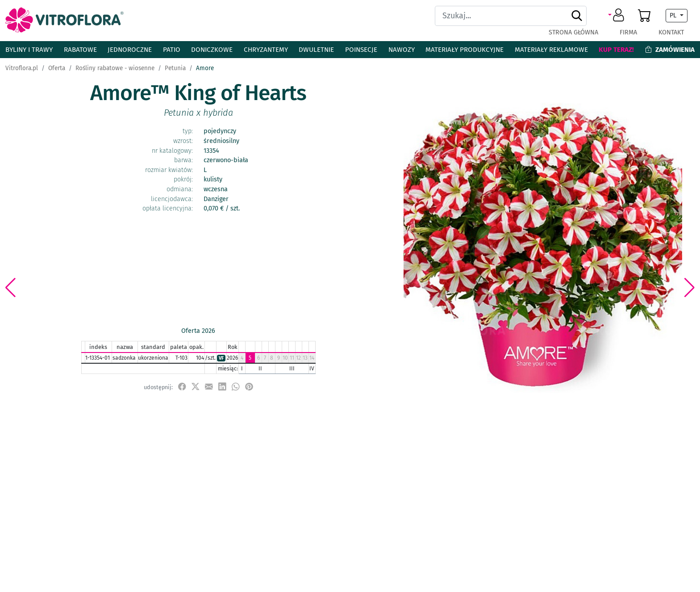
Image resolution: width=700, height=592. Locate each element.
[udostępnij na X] (196, 387)
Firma (628, 32)
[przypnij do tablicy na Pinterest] (249, 387)
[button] (618, 16)
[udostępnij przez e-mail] (209, 387)
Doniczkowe (212, 50)
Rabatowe (80, 50)
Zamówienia (670, 50)
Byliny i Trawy (29, 50)
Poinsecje (361, 50)
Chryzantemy (266, 50)
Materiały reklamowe (551, 50)
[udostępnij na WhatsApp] (236, 387)
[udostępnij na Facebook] (182, 387)
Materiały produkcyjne (465, 50)
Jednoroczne (130, 50)
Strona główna (573, 32)
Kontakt (671, 32)
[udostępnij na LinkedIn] (222, 387)
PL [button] (674, 15)
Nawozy (402, 50)
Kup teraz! (616, 50)
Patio (172, 50)
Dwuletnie (316, 50)
